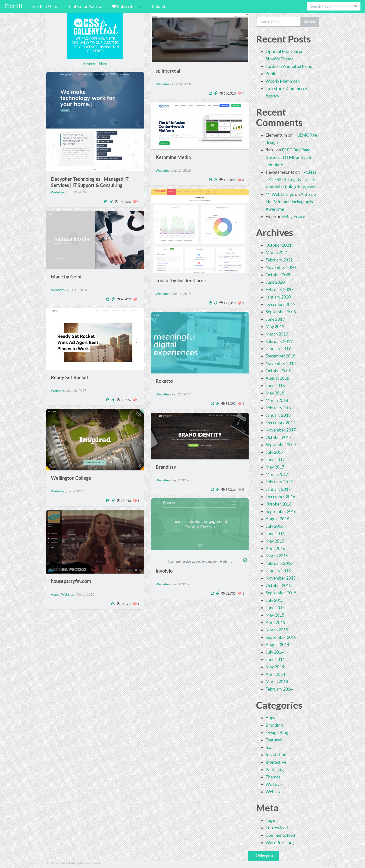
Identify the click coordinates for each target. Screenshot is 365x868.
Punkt (271, 74)
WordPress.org (280, 843)
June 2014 (275, 659)
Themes (273, 777)
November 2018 (281, 363)
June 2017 (275, 460)
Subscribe (127, 6)
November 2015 (281, 578)
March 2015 (277, 630)
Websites (162, 84)
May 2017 (275, 467)
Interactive (276, 762)
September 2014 (281, 637)
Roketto (164, 381)
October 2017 (278, 437)
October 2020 (278, 275)
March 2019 (277, 334)
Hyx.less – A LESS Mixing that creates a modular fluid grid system (292, 179)
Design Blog (277, 732)
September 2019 (281, 312)
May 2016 (275, 541)
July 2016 (275, 526)
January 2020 (278, 297)
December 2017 (280, 423)
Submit (159, 6)
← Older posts (263, 856)
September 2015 (281, 593)
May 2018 (275, 393)
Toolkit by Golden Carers (182, 280)
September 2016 (281, 511)
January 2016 (278, 571)
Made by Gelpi (66, 277)
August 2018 (277, 378)
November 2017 (281, 430)
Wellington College (71, 478)
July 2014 (275, 652)
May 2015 (275, 615)
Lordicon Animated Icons (289, 66)
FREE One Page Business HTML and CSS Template (288, 157)
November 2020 (281, 267)
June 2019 (275, 319)
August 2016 (277, 519)
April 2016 (275, 548)
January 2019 (278, 349)
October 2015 (278, 585)
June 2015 (275, 608)
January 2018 (278, 415)
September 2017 (281, 445)
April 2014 (275, 674)
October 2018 (278, 371)
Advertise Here (95, 64)
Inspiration (276, 755)
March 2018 (277, 400)
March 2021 (277, 253)
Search (309, 22)
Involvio (164, 571)
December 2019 (280, 304)
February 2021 (279, 260)
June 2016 (275, 534)
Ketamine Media (173, 157)
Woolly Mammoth (283, 81)
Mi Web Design (280, 194)
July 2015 (275, 600)
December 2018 (280, 356)
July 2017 (275, 452)
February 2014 (279, 689)
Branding (274, 725)
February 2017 (279, 482)
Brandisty (166, 467)
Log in (271, 820)
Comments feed (280, 835)
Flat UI (14, 6)
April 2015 (275, 622)
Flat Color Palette (86, 6)
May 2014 (275, 667)
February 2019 (279, 341)
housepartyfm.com (71, 581)
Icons (271, 747)
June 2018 (275, 386)
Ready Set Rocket (70, 377)
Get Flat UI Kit (46, 6)
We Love (274, 784)
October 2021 (278, 245)
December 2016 (280, 497)
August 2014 (277, 645)
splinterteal (168, 71)
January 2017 (278, 489)
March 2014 (277, 682)
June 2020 (275, 282)
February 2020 (279, 290)
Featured (274, 740)
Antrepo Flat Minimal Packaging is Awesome (291, 202)
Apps (55, 594)
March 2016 (277, 556)
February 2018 (279, 408)
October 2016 (278, 504)
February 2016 (279, 563)
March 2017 (277, 474)
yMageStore (294, 216)
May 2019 (275, 327)
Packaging (275, 769)
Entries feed (277, 828)
